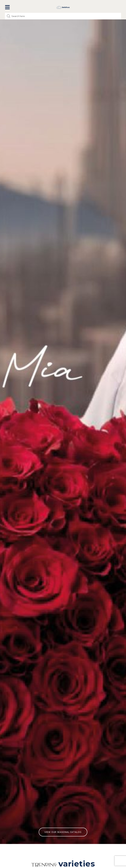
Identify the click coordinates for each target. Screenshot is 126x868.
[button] (7, 7)
